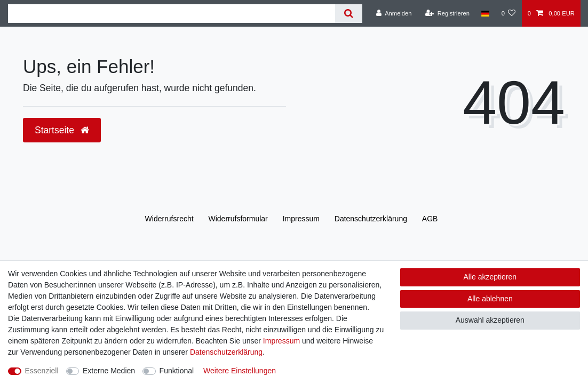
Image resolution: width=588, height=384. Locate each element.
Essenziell (42, 371)
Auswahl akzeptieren (490, 320)
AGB (430, 219)
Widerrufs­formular (238, 219)
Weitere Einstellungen (240, 371)
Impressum (301, 219)
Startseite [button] (62, 130)
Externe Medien (109, 371)
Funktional (177, 371)
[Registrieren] (447, 13)
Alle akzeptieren (490, 277)
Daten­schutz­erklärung (371, 219)
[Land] (485, 13)
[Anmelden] (394, 13)
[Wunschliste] (508, 13)
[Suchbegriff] (172, 14)
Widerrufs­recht (169, 219)
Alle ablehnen (490, 299)
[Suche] (349, 14)
